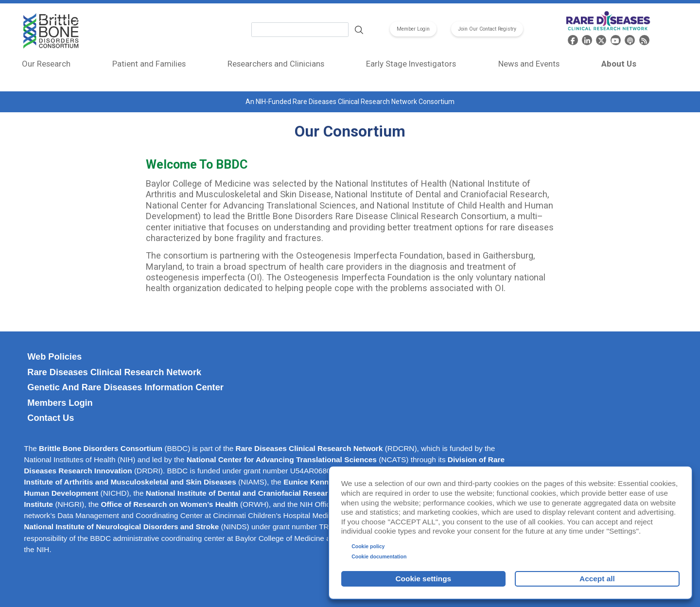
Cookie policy (368, 546)
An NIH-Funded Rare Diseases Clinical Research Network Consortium (350, 102)
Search (359, 30)
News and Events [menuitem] (529, 64)
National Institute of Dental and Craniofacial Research (241, 493)
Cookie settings (424, 579)
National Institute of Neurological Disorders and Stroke (121, 527)
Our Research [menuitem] (46, 64)
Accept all (597, 579)
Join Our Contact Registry (487, 29)
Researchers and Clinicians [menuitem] (276, 64)
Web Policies (54, 357)
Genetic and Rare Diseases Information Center (125, 387)
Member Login (413, 29)
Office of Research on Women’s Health (169, 504)
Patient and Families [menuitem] (149, 64)
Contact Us (51, 418)
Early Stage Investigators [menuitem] (411, 64)
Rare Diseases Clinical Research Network (114, 372)
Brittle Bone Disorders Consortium (101, 448)
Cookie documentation (379, 556)
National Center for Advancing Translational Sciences (282, 460)
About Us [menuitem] (619, 64)
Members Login (60, 403)
